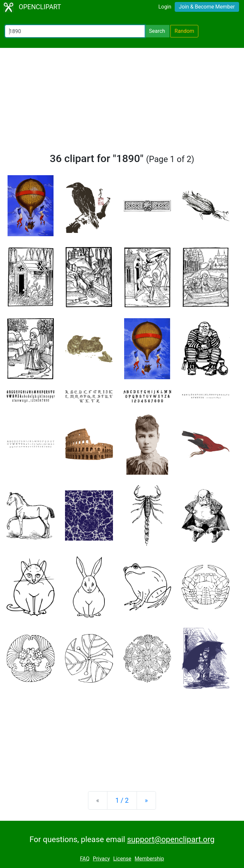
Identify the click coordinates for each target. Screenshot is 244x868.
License (122, 859)
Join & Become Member (207, 7)
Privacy (101, 859)
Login (165, 7)
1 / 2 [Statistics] (122, 800)
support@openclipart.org (171, 839)
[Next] (146, 800)
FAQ (85, 859)
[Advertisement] (122, 103)
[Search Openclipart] (75, 31)
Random (185, 31)
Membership (149, 859)
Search (157, 31)
